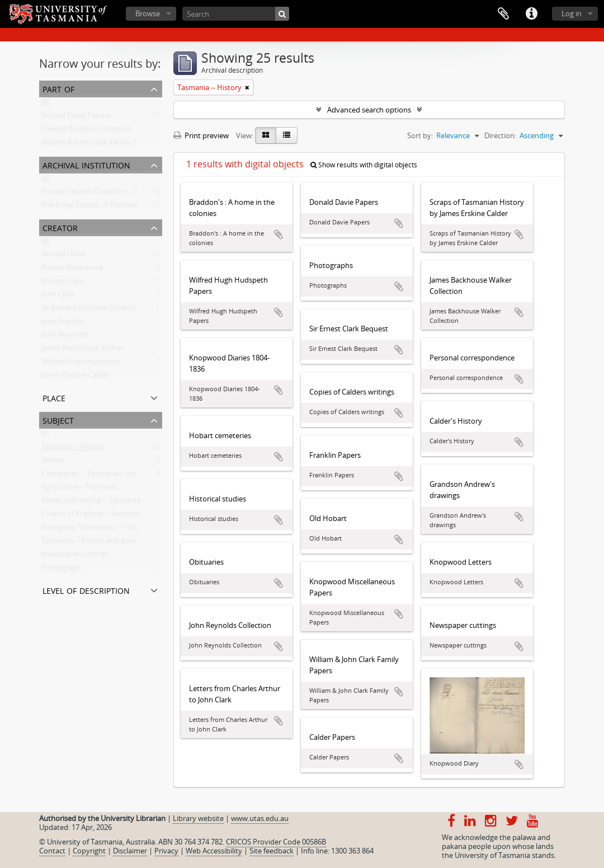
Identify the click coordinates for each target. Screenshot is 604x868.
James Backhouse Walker (82, 350)
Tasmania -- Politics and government (102, 543)
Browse (148, 13)
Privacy (166, 851)
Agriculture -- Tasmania (79, 489)
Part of (58, 88)
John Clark (58, 297)
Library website (198, 818)
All (45, 104)
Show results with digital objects (364, 165)
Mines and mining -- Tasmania (91, 503)
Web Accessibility (214, 851)
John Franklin (63, 323)
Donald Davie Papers (76, 118)
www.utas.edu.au (260, 818)
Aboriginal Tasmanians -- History (95, 529)
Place (54, 397)
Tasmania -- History (74, 449)
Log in (572, 13)
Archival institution (86, 164)
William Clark (63, 283)
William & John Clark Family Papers (98, 144)
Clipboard (503, 14)
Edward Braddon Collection (87, 131)
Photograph (62, 570)
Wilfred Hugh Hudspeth (81, 364)
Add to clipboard (279, 234)
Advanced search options (369, 110)
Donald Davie (63, 256)
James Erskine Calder (75, 377)
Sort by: (420, 135)
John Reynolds (65, 337)
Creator (60, 227)
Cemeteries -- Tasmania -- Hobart (96, 476)
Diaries (53, 462)
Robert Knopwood (72, 270)
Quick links (531, 14)
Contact (52, 851)
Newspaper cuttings (75, 556)
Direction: (500, 135)
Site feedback (272, 851)
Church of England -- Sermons (91, 516)
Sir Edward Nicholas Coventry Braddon (106, 310)
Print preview (201, 135)
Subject (58, 419)
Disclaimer (130, 851)
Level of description (86, 590)
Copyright (89, 851)
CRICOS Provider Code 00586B (276, 842)
